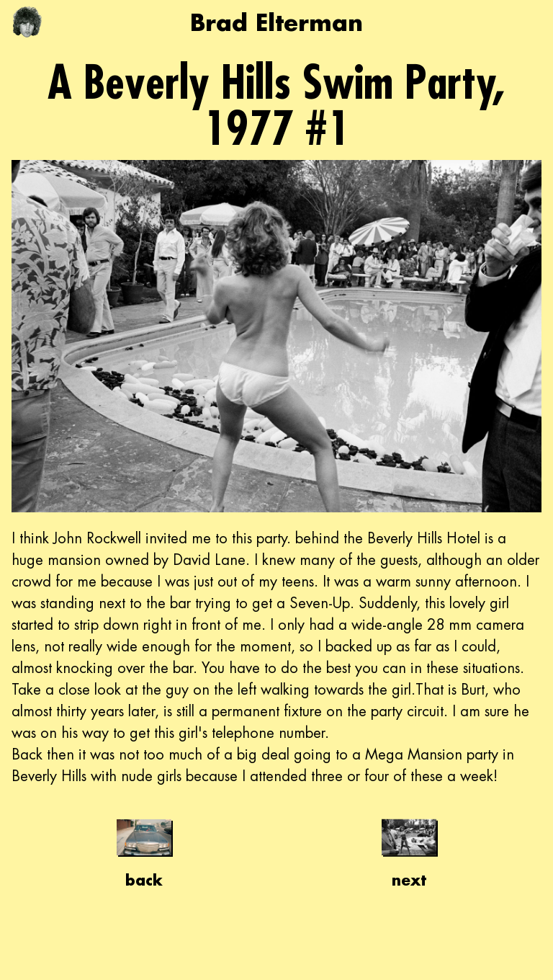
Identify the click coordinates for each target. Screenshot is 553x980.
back (144, 850)
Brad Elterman (276, 22)
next (409, 850)
